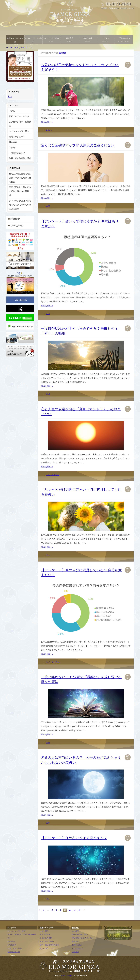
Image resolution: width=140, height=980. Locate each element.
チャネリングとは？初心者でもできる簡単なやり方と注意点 (20, 205)
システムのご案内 (52, 40)
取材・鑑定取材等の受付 (20, 158)
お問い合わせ (77, 945)
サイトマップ (77, 948)
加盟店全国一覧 (14, 952)
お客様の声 (88, 40)
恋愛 (48, 743)
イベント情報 (45, 935)
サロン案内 (44, 931)
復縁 (48, 394)
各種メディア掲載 (47, 942)
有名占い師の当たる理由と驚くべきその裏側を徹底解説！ (20, 178)
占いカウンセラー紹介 (34, 41)
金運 (48, 206)
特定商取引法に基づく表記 (83, 938)
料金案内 (70, 40)
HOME (12, 111)
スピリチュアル (53, 475)
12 (75, 910)
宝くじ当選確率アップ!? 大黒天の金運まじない (78, 145)
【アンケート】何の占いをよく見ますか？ (74, 838)
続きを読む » (47, 122)
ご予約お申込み (124, 40)
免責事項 (75, 942)
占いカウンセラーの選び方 (20, 124)
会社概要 (75, 931)
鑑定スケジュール (17, 137)
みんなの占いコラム (48, 948)
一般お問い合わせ (17, 153)
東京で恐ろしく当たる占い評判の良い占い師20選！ (20, 191)
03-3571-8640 (118, 4)
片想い (49, 130)
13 (79, 910)
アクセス (106, 40)
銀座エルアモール (67, 976)
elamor (63, 53)
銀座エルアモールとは (15, 41)
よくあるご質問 (46, 938)
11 (70, 910)
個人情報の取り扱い (80, 935)
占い (48, 314)
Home (9, 47)
